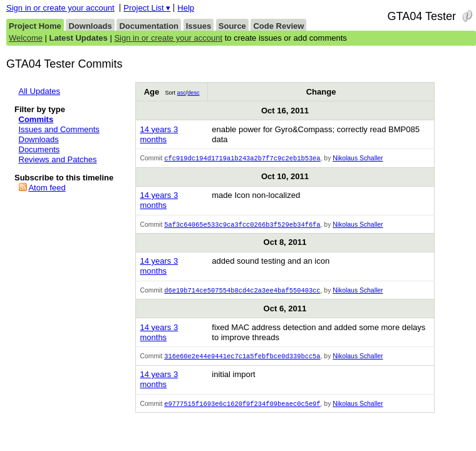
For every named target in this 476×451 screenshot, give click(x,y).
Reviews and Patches (58, 159)
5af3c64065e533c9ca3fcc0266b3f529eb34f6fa (242, 225)
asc (182, 93)
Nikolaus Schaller (358, 159)
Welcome (26, 38)
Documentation (149, 26)
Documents (39, 149)
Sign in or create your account (60, 8)
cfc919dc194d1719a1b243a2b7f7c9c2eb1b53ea (242, 158)
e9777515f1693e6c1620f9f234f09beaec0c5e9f (242, 407)
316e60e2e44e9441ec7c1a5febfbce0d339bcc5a (242, 358)
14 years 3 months (159, 134)
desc (193, 93)
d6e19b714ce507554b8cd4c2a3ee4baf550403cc (242, 292)
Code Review (278, 26)
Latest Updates (79, 38)
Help (186, 8)
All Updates (39, 91)
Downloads (90, 26)
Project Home (35, 26)
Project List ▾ (147, 8)
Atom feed (47, 188)
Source (232, 26)
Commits (36, 119)
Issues (199, 26)
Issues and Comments (59, 129)
